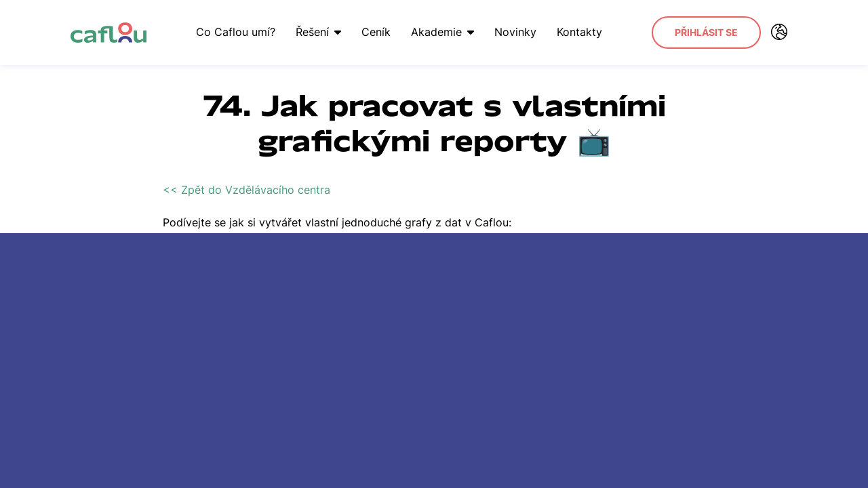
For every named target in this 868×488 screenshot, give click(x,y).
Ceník (376, 32)
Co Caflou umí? (236, 32)
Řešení (318, 32)
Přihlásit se (706, 32)
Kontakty (579, 32)
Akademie (442, 32)
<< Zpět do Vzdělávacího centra (246, 190)
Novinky (515, 32)
